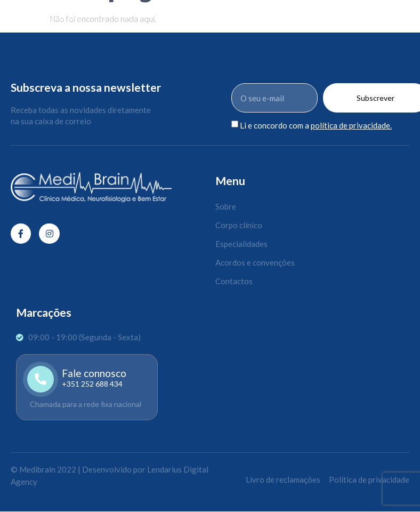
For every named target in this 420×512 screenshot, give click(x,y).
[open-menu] (410, 13)
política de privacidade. (351, 125)
